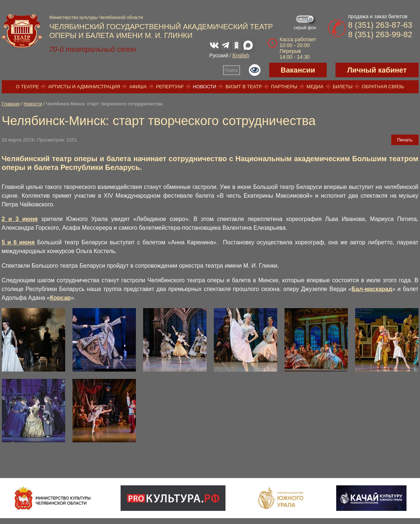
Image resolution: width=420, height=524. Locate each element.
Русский (219, 55)
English (241, 55)
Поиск (231, 70)
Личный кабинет (377, 70)
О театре (28, 87)
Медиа (315, 87)
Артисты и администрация (84, 87)
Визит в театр (244, 87)
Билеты (343, 87)
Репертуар (170, 87)
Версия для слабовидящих (255, 70)
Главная (11, 104)
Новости (205, 87)
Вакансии (298, 70)
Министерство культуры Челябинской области (96, 18)
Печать (405, 140)
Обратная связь (383, 87)
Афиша (138, 87)
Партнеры (284, 87)
